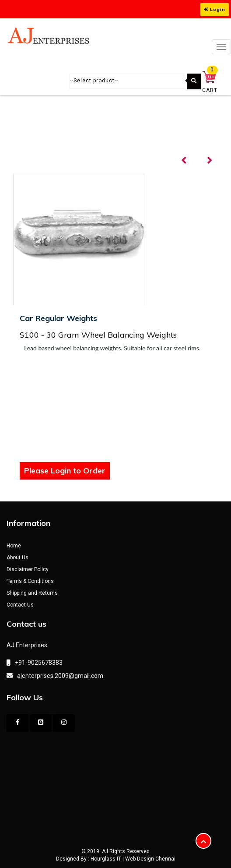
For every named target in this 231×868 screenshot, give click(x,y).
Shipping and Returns (32, 593)
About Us (17, 557)
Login (215, 9)
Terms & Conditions (30, 581)
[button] (203, 841)
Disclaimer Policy (28, 569)
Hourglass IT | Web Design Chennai (133, 859)
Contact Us (20, 605)
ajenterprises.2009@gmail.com (60, 676)
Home (14, 546)
